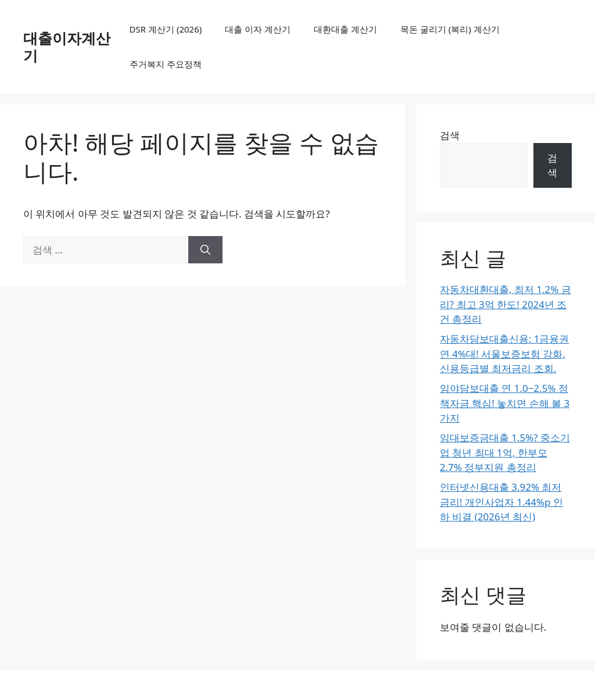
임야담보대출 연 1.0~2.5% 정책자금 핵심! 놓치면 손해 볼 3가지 (505, 403)
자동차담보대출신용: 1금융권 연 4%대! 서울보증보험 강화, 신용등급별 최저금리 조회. (505, 353)
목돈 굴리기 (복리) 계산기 (450, 29)
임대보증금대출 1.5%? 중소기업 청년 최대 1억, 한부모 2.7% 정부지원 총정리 (505, 452)
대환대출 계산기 (345, 29)
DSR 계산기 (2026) (166, 29)
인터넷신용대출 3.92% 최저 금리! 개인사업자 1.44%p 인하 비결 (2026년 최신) (501, 502)
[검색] (205, 250)
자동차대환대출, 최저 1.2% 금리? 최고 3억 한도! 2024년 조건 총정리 (506, 304)
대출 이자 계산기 (258, 29)
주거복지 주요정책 (166, 64)
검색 (450, 135)
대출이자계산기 (67, 47)
